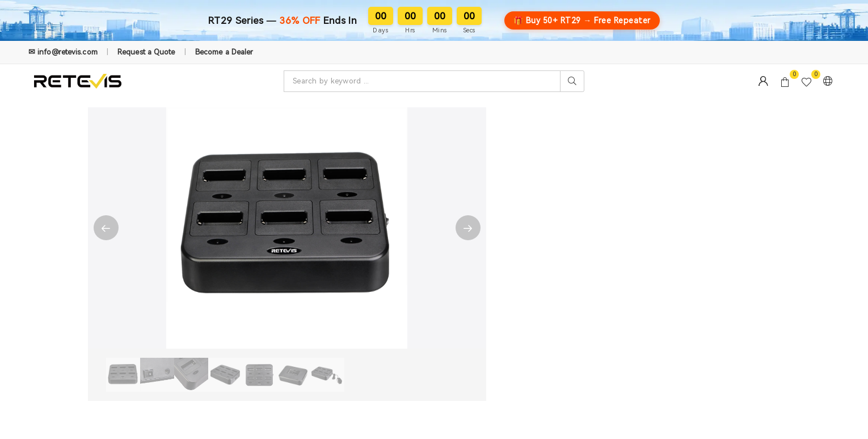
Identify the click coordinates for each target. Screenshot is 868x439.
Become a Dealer (224, 52)
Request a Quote (146, 52)
